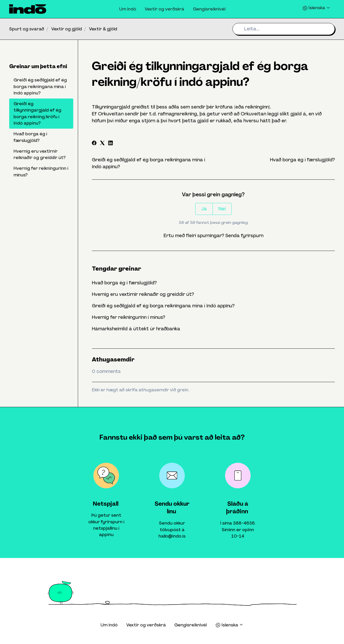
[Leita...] (284, 29)
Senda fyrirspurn (244, 236)
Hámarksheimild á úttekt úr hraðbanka (136, 329)
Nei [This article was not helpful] (222, 209)
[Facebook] (94, 144)
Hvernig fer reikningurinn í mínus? (128, 317)
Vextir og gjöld (67, 29)
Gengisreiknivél (209, 9)
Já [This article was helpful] (204, 209)
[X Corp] (102, 144)
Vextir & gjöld (103, 29)
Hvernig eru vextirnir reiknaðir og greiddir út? (143, 294)
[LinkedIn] (110, 144)
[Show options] (213, 114)
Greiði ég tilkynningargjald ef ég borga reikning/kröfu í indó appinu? (37, 113)
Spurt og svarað (27, 29)
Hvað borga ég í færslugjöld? (302, 160)
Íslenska (316, 8)
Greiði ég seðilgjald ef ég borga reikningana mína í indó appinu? (163, 306)
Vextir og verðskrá (164, 9)
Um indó (128, 9)
